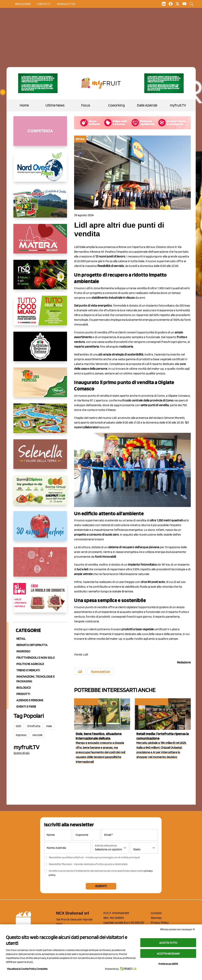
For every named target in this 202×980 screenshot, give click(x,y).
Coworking (116, 105)
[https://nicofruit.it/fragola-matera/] (40, 242)
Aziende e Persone (30, 700)
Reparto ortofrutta (32, 645)
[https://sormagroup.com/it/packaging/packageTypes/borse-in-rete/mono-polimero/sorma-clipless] (40, 493)
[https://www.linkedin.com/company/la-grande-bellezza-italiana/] (40, 350)
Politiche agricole (30, 664)
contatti (44, 4)
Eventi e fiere (86, 702)
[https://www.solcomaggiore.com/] (40, 565)
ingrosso (21, 735)
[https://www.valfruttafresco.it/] (40, 385)
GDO (19, 726)
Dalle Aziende (147, 105)
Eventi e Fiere (26, 706)
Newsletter (66, 4)
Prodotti (23, 694)
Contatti (156, 913)
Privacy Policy (160, 922)
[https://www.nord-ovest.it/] (40, 170)
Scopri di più (22, 753)
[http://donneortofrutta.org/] (40, 134)
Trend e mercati (28, 670)
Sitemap (156, 918)
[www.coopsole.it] (40, 601)
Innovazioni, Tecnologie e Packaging (35, 679)
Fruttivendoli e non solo (35, 658)
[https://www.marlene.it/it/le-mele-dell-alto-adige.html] (40, 529)
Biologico (24, 688)
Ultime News (55, 105)
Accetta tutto (168, 943)
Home (24, 105)
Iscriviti (101, 886)
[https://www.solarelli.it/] (40, 421)
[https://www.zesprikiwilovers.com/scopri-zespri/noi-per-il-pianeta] (38, 83)
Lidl (80, 671)
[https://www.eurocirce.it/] (40, 206)
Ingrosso (23, 651)
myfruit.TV (178, 105)
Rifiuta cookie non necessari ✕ (178, 929)
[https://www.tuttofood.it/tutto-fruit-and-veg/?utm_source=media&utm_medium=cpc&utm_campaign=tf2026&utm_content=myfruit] (40, 314)
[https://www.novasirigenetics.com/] (40, 278)
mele (49, 726)
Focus (86, 105)
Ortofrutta (34, 726)
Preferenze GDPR (168, 964)
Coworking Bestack (151, 702)
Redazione (23, 4)
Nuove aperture (101, 671)
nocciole (37, 735)
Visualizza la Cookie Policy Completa (27, 969)
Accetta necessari (168, 954)
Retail (21, 639)
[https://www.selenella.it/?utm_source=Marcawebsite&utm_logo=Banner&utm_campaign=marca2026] (40, 457)
